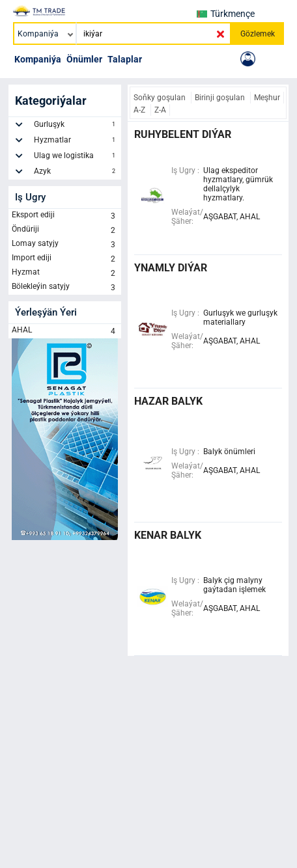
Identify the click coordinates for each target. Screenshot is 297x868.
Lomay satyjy (65, 245)
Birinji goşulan (221, 98)
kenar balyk (168, 535)
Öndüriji (65, 230)
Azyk (76, 173)
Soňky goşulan (161, 98)
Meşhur (267, 98)
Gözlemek (258, 34)
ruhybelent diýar (183, 134)
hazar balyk (168, 401)
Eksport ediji (65, 216)
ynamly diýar (171, 268)
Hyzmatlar (76, 142)
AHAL (65, 331)
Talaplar (125, 59)
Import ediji (65, 259)
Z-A (160, 110)
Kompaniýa (38, 59)
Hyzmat (65, 273)
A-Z (140, 110)
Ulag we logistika (76, 157)
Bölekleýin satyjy (65, 288)
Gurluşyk (76, 126)
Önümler (84, 59)
